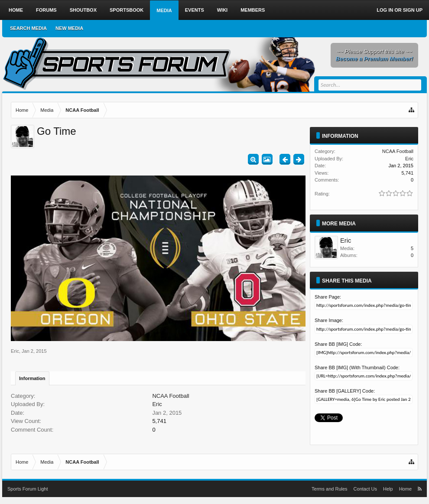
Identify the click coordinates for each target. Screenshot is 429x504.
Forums (46, 10)
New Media (69, 28)
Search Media (28, 28)
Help (388, 489)
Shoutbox (83, 10)
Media (164, 10)
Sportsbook (127, 10)
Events (195, 10)
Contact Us (365, 489)
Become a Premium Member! (374, 59)
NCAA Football (171, 396)
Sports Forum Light (28, 489)
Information (32, 378)
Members (253, 10)
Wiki (222, 10)
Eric (15, 351)
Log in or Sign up (400, 10)
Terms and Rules (330, 489)
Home (16, 10)
